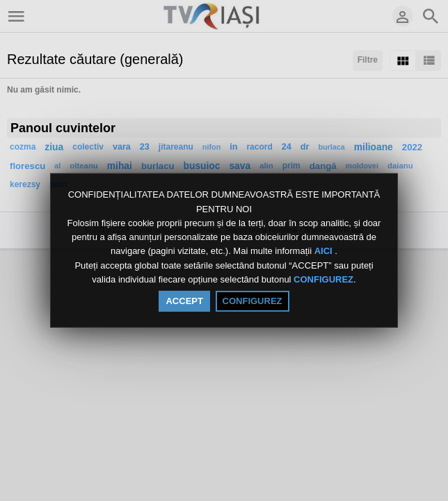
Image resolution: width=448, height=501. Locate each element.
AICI (325, 252)
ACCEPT (184, 301)
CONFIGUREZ (323, 279)
